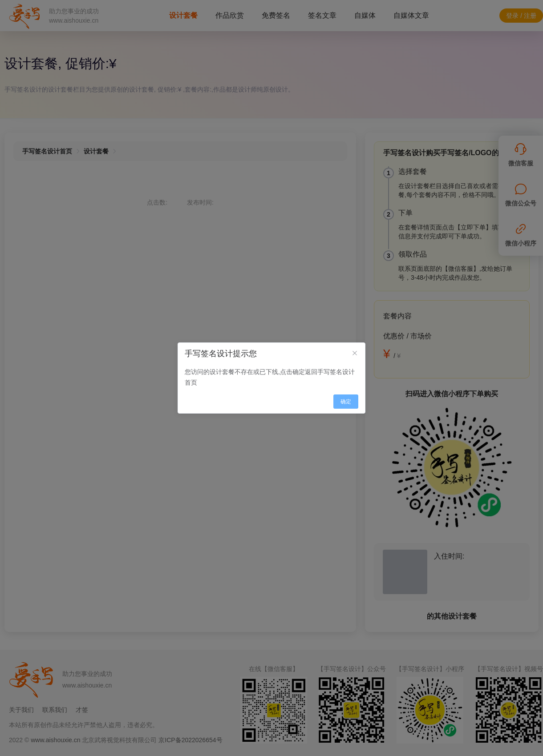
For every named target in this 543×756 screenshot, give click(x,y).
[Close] (355, 354)
